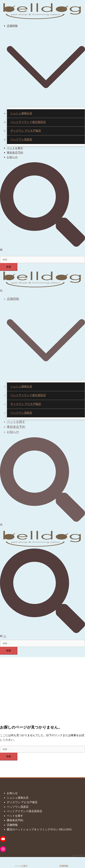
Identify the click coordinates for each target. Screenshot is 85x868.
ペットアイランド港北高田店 (28, 122)
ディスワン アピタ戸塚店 (26, 131)
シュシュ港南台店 (21, 113)
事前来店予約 (15, 153)
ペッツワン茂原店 (21, 140)
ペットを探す (15, 148)
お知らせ (12, 157)
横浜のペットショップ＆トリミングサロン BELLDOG (39, 829)
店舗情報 (12, 26)
